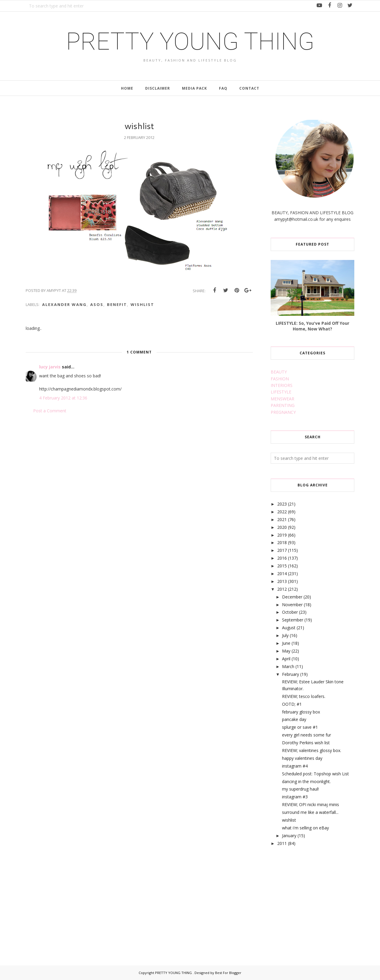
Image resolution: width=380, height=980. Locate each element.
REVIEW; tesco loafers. (304, 696)
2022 (282, 512)
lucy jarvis (50, 367)
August (289, 628)
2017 (282, 550)
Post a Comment (50, 411)
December (292, 597)
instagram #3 (295, 797)
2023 (282, 504)
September (293, 620)
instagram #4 (295, 766)
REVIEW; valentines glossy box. (312, 750)
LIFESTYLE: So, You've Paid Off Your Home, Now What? (312, 326)
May (286, 651)
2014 (282, 574)
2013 (282, 581)
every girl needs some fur (307, 735)
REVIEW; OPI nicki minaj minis (311, 804)
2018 (282, 542)
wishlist (142, 304)
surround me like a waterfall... (310, 812)
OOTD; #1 (292, 704)
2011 (282, 843)
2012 (282, 589)
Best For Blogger (228, 973)
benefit (117, 304)
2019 (282, 535)
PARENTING (283, 405)
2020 (282, 527)
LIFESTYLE (281, 392)
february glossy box (301, 712)
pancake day (294, 719)
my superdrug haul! (300, 789)
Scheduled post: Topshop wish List (315, 774)
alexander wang (64, 304)
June (286, 643)
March (288, 666)
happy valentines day (302, 758)
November (292, 605)
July (285, 635)
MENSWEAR (282, 399)
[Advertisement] (315, 899)
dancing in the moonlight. (306, 781)
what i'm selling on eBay (305, 828)
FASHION (280, 379)
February (291, 674)
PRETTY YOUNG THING (190, 42)
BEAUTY (279, 372)
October (290, 612)
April (286, 659)
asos (97, 304)
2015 (282, 566)
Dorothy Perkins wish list (306, 743)
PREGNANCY (283, 412)
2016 (282, 558)
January (289, 836)
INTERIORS (282, 385)
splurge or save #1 (300, 727)
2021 (282, 519)
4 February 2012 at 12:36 (63, 398)
